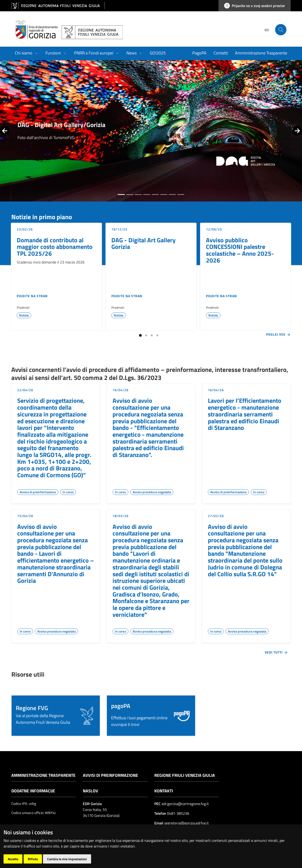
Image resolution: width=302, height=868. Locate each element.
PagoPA (199, 53)
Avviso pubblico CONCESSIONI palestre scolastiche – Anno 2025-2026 (240, 250)
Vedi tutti (276, 652)
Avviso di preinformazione (38, 492)
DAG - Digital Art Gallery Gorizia (143, 243)
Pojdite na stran (32, 296)
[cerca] (281, 30)
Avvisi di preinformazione (110, 775)
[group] (151, 131)
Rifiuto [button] (33, 859)
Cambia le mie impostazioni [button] (67, 859)
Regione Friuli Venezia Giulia (185, 775)
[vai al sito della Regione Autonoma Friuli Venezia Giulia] (58, 6)
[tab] (121, 195)
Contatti (221, 53)
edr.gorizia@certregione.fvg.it (185, 804)
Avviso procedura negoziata (152, 492)
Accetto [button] (13, 859)
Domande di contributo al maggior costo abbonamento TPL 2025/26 (55, 247)
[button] (56, 716)
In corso (68, 492)
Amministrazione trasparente (43, 775)
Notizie (24, 315)
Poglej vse (278, 334)
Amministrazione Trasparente (261, 53)
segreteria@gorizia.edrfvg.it (186, 823)
